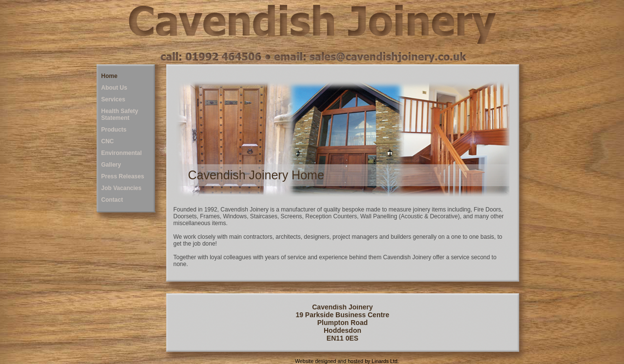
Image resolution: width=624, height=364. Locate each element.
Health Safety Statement (120, 115)
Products (114, 130)
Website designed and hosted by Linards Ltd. (347, 361)
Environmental (122, 153)
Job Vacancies (122, 188)
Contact (112, 200)
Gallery (111, 165)
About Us (114, 88)
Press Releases (123, 176)
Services (113, 99)
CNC (108, 141)
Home (109, 76)
